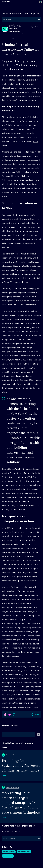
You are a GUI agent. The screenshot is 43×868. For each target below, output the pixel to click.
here (23, 509)
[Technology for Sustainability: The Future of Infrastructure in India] (21, 766)
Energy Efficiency (24, 852)
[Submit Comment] (38, 735)
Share (37, 715)
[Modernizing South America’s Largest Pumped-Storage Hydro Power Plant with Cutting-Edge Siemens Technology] (21, 803)
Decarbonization (9, 852)
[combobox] (4, 20)
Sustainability (8, 856)
